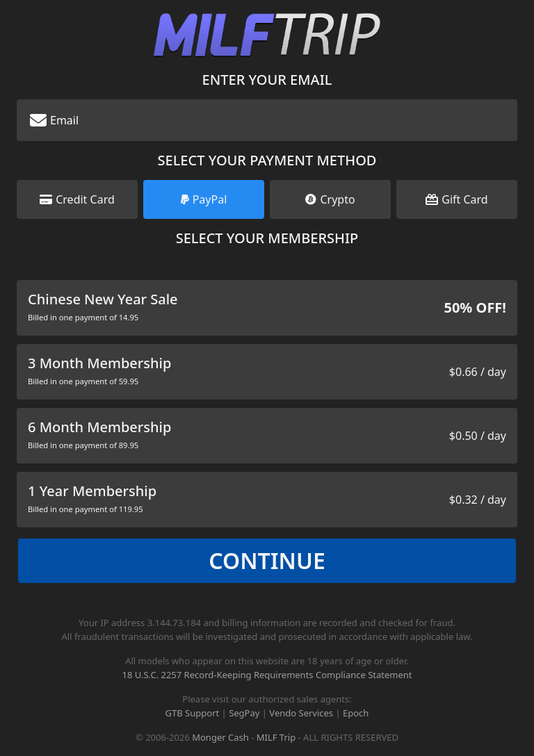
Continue (267, 560)
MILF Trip (276, 737)
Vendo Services (301, 713)
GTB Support (193, 713)
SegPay (244, 713)
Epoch (356, 713)
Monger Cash (220, 737)
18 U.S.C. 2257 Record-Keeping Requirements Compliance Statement (267, 675)
